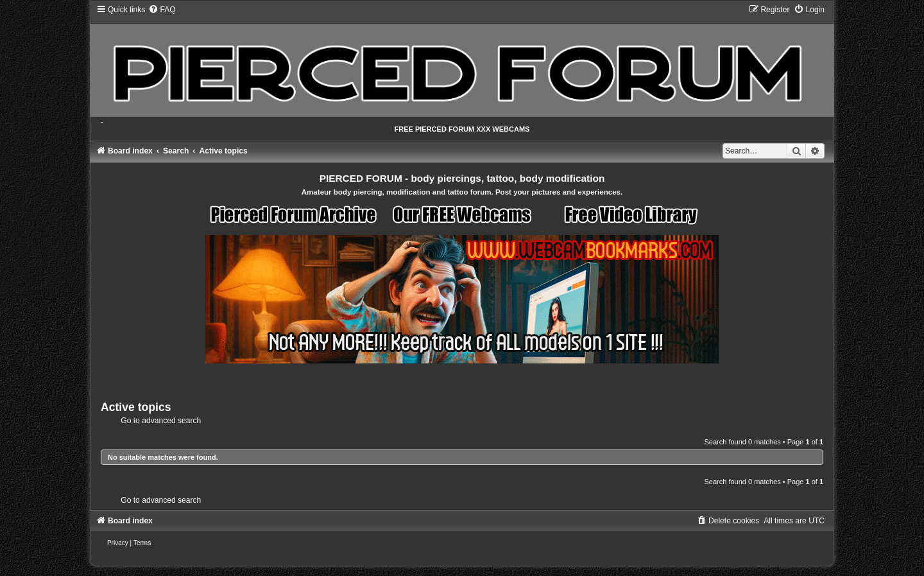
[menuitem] (162, 10)
